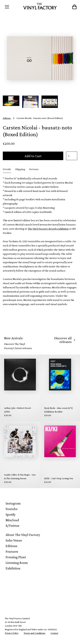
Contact (54, 633)
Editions (12, 546)
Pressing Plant (16, 557)
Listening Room (17, 563)
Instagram (13, 503)
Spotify (11, 514)
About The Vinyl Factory (23, 535)
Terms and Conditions (35, 633)
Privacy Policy (12, 633)
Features (12, 551)
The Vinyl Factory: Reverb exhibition (48, 229)
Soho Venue (14, 540)
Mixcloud (12, 520)
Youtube (12, 509)
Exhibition (13, 568)
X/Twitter (13, 526)
